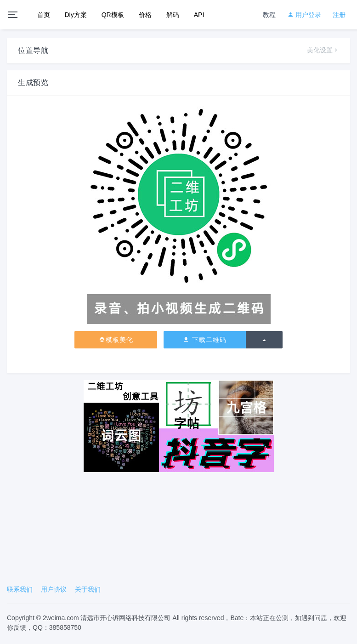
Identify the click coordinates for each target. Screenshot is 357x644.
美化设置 (323, 50)
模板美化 (116, 340)
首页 (44, 15)
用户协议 (54, 589)
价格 (145, 15)
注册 (339, 15)
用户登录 (304, 15)
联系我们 (20, 589)
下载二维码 (205, 340)
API (199, 15)
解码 (173, 15)
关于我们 (88, 589)
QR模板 (113, 15)
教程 (269, 15)
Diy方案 (76, 15)
